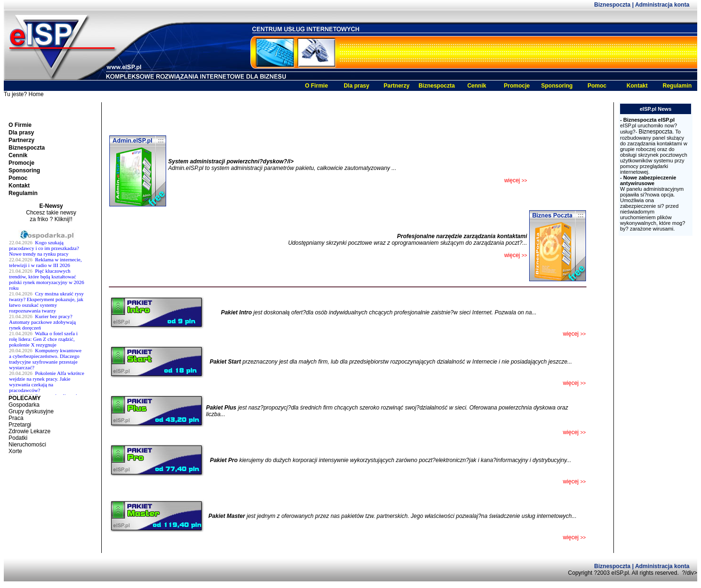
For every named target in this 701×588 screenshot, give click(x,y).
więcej (574, 383)
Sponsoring (557, 86)
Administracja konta (662, 5)
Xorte (15, 451)
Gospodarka (24, 405)
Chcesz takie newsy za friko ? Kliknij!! (51, 216)
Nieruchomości (27, 445)
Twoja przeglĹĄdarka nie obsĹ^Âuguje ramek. (51, 312)
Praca (16, 418)
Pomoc (597, 86)
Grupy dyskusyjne (31, 411)
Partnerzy (396, 86)
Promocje (517, 86)
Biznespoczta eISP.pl (649, 120)
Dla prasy (356, 86)
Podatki (18, 438)
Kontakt (637, 86)
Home (36, 94)
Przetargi (20, 425)
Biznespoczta (613, 5)
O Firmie (316, 86)
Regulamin (677, 86)
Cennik (477, 86)
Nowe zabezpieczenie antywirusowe (648, 180)
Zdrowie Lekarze (30, 431)
